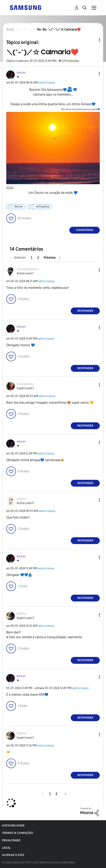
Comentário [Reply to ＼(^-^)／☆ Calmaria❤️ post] (85, 230)
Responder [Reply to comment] (85, 311)
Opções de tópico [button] (92, 40)
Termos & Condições (18, 833)
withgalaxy (43, 207)
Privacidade (11, 840)
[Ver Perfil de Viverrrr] (21, 499)
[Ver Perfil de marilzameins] (25, 384)
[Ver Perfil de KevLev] (21, 73)
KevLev (19, 207)
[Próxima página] (52, 258)
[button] (93, 74)
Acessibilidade (13, 826)
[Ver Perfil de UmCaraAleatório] (27, 269)
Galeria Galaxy (46, 83)
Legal (6, 848)
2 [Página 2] (38, 258)
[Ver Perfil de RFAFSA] (22, 614)
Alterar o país (13, 855)
